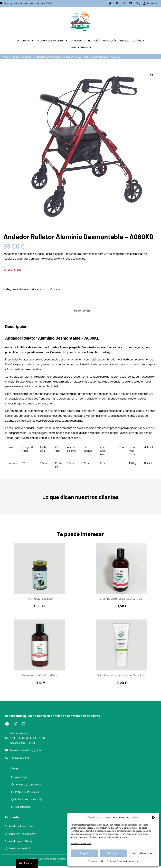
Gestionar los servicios (81, 843)
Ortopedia (25, 41)
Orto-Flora (78, 41)
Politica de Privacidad (117, 861)
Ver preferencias (142, 853)
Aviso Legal (134, 861)
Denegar (113, 853)
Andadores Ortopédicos (47, 57)
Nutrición (94, 41)
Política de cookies (96, 861)
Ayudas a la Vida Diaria (52, 41)
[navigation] (27, 863)
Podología (110, 41)
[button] (154, 818)
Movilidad (26, 57)
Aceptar (84, 853)
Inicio (6, 57)
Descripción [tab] (82, 311)
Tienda (15, 57)
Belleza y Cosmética (132, 41)
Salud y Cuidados (81, 47)
